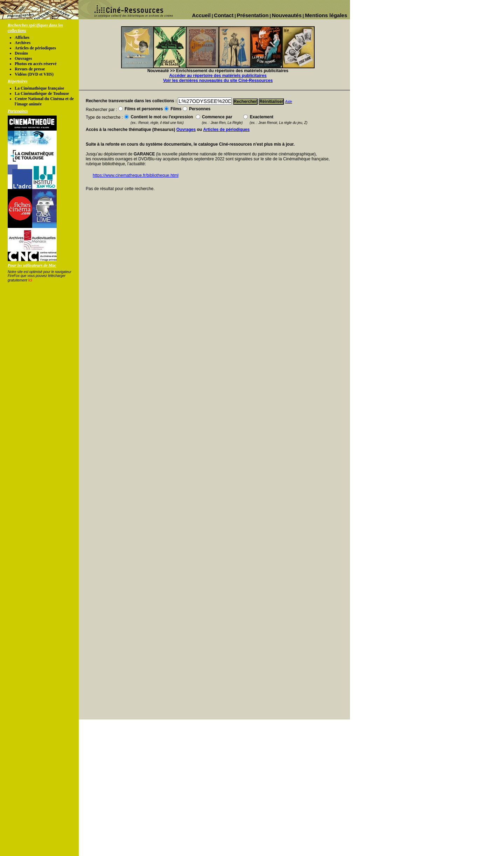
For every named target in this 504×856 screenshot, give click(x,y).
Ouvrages (23, 58)
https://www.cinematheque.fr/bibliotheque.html (136, 175)
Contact (224, 15)
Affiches (22, 37)
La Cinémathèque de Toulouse (42, 93)
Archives (23, 43)
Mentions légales (326, 15)
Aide (289, 102)
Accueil (201, 15)
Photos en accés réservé (36, 64)
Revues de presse (30, 69)
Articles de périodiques (35, 48)
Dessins (21, 53)
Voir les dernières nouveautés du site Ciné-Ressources (218, 81)
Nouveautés (287, 15)
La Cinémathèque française (39, 88)
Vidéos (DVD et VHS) (34, 74)
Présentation (253, 15)
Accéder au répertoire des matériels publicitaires (218, 76)
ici (30, 280)
